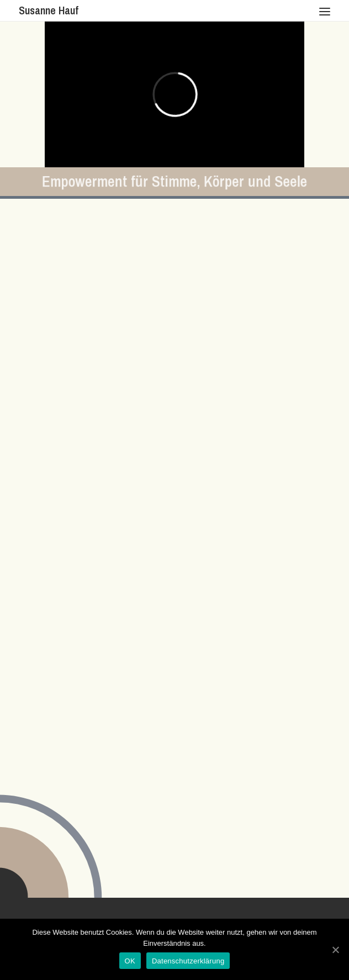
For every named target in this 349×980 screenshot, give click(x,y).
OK (130, 961)
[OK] (335, 950)
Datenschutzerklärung (188, 961)
